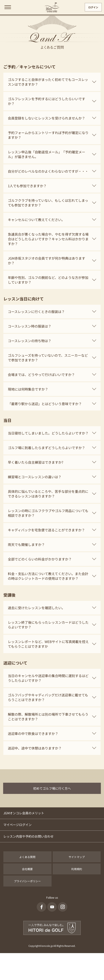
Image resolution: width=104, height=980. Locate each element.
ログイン (93, 7)
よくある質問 (27, 857)
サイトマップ (77, 857)
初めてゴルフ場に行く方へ (52, 788)
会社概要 (27, 869)
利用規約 (77, 869)
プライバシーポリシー (27, 881)
